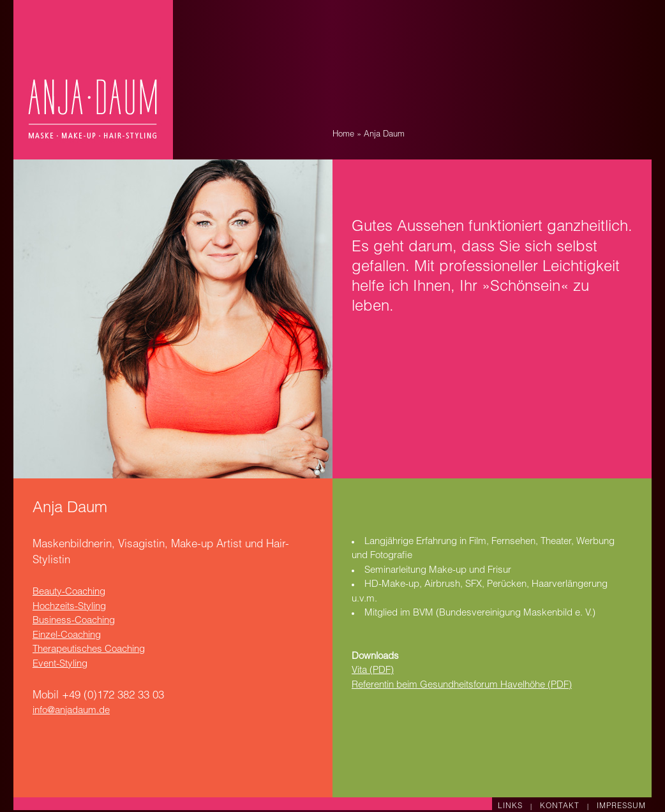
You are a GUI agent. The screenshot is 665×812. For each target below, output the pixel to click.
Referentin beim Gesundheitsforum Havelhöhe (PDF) (462, 685)
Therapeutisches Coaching (89, 650)
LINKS (512, 806)
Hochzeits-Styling (69, 607)
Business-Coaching (74, 621)
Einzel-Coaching (67, 636)
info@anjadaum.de (71, 711)
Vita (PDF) (373, 671)
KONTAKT (561, 806)
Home (343, 135)
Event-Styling (60, 664)
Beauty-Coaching (69, 592)
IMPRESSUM (621, 806)
